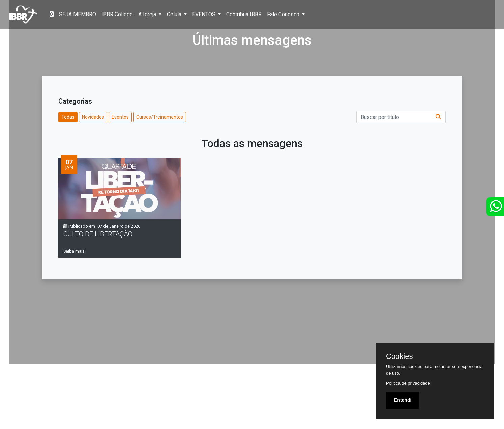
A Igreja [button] (148, 14)
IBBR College (117, 14)
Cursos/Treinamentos (160, 117)
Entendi (403, 400)
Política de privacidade (408, 383)
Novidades (93, 117)
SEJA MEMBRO (78, 14)
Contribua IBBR (244, 14)
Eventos (120, 117)
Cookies (399, 356)
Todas (68, 117)
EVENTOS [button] (204, 14)
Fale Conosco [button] (284, 14)
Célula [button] (175, 14)
